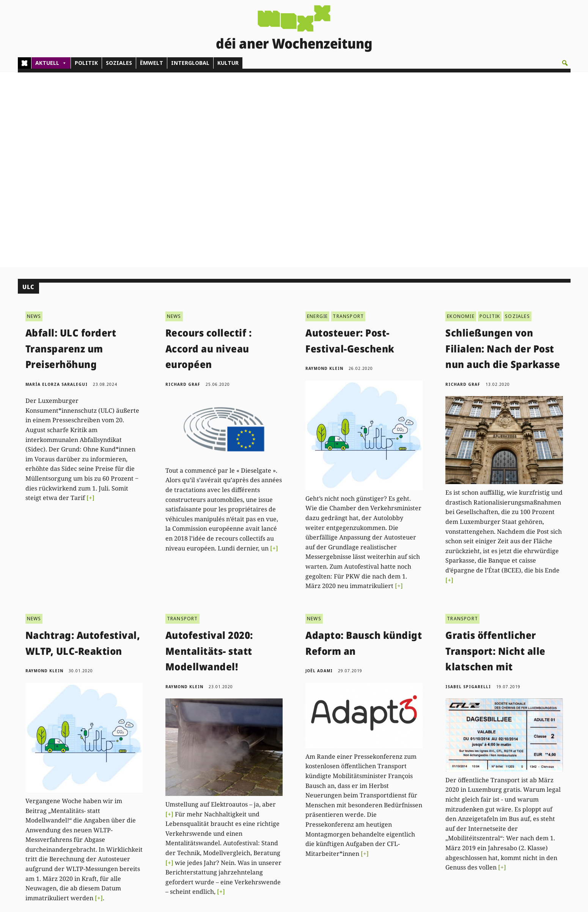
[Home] (24, 63)
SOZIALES (119, 63)
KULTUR (228, 63)
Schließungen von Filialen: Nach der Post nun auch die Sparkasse (503, 154)
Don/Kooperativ (276, 826)
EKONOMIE (461, 121)
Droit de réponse (516, 817)
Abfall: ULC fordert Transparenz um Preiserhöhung (71, 154)
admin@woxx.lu (157, 826)
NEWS (34, 121)
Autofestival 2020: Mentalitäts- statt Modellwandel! (209, 456)
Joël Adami (319, 476)
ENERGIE (317, 121)
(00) (158, 817)
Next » (309, 737)
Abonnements (274, 809)
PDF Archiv (391, 800)
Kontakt (149, 797)
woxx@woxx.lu (189, 839)
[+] (90, 303)
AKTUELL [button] (51, 63)
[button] (565, 63)
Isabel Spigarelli (468, 492)
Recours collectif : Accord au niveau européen (209, 154)
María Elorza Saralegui (57, 189)
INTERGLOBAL (190, 63)
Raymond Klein (324, 174)
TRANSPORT (348, 121)
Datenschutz (511, 834)
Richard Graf (183, 189)
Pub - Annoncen (277, 817)
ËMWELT (152, 63)
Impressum (510, 826)
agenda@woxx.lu (183, 848)
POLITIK (86, 63)
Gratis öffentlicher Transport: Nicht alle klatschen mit (495, 456)
